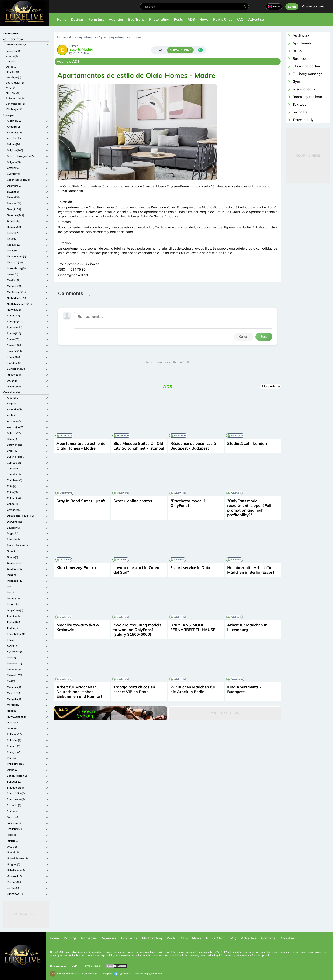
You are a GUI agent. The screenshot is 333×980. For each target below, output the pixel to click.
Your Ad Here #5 (225, 713)
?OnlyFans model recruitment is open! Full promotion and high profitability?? (249, 508)
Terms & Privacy (92, 966)
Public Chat (223, 19)
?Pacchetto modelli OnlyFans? (188, 503)
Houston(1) (13, 72)
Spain (103, 37)
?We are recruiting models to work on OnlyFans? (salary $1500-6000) (137, 630)
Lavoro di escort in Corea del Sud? (136, 570)
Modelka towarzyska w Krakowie (78, 627)
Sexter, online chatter (133, 501)
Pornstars (96, 19)
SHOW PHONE (180, 50)
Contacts (268, 938)
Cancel (244, 337)
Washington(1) (15, 109)
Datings (77, 19)
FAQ (240, 19)
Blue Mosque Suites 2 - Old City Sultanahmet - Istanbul (139, 446)
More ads (271, 386)
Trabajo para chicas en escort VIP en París (134, 689)
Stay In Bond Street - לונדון (81, 501)
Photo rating (159, 19)
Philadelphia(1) (15, 98)
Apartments (87, 37)
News (204, 19)
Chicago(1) (12, 62)
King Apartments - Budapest (244, 689)
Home (62, 19)
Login (292, 7)
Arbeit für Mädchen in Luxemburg (247, 627)
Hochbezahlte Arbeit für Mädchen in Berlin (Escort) (251, 570)
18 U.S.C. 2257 (58, 966)
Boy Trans (136, 19)
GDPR (75, 966)
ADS (191, 19)
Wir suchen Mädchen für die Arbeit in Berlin (193, 689)
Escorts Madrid (81, 50)
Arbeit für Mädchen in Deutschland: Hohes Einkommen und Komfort (79, 692)
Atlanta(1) (12, 56)
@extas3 (122, 974)
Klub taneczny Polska (76, 568)
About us (287, 938)
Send (264, 337)
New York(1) (13, 93)
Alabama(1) (13, 51)
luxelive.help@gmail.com (149, 974)
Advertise (256, 19)
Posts (178, 19)
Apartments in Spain (126, 37)
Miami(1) (11, 88)
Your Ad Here (26, 914)
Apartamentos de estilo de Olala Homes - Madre (81, 446)
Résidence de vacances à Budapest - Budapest (193, 446)
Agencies (116, 19)
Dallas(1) (11, 67)
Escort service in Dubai (191, 568)
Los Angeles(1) (15, 83)
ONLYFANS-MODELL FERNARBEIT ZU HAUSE (193, 627)
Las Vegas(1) (14, 77)
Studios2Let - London (247, 443)
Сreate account (313, 6)
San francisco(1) (15, 104)
